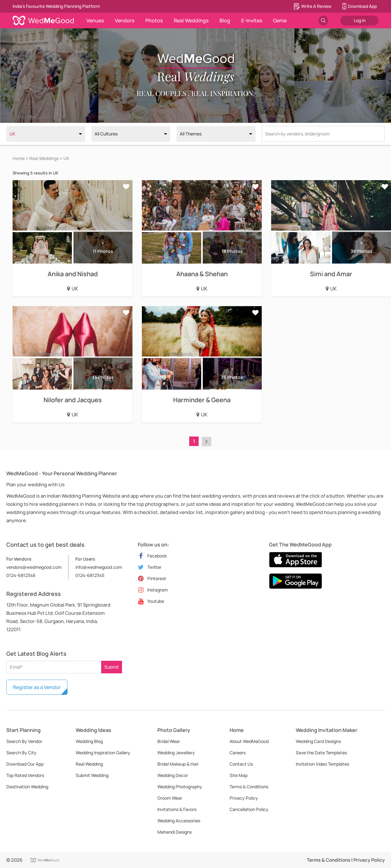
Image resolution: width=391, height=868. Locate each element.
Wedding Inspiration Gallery (103, 753)
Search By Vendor (24, 741)
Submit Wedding (92, 775)
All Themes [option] (191, 134)
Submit (112, 667)
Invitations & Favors (177, 809)
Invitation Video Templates (322, 764)
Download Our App (25, 764)
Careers (238, 753)
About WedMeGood (249, 741)
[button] (207, 442)
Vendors (125, 20)
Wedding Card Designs (318, 741)
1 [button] (194, 441)
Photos (154, 20)
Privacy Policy (244, 798)
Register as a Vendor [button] (37, 687)
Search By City (21, 753)
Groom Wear (170, 798)
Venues (95, 20)
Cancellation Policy (249, 809)
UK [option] (12, 134)
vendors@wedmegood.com (34, 567)
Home (19, 158)
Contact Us (241, 764)
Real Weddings (191, 20)
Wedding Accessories (179, 821)
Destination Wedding (27, 787)
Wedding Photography (180, 787)
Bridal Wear (169, 741)
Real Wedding (89, 764)
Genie (280, 20)
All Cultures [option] (106, 134)
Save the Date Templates (321, 753)
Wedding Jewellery (176, 753)
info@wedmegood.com (99, 567)
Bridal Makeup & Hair (178, 764)
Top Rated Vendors (25, 775)
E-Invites (252, 20)
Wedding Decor (173, 775)
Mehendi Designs (175, 832)
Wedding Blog (89, 741)
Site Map (239, 775)
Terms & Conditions (249, 787)
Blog (225, 20)
